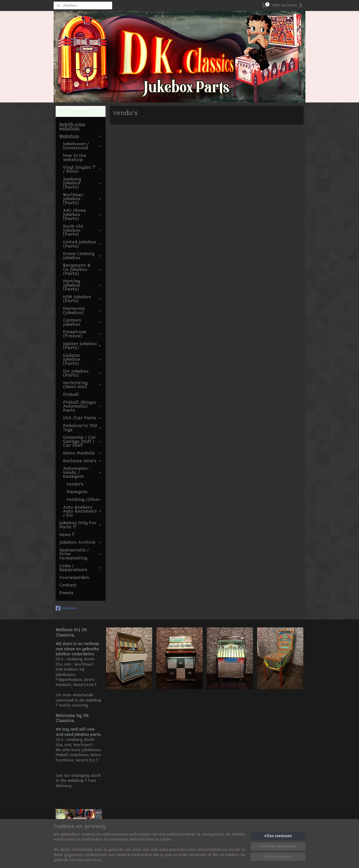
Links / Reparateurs (81, 568)
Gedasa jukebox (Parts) (82, 359)
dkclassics (66, 608)
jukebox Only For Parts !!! (81, 525)
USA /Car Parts (82, 418)
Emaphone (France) (82, 334)
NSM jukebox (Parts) (82, 299)
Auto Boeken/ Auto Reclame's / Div (82, 511)
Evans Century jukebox (82, 256)
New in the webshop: (75, 158)
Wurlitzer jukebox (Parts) (82, 199)
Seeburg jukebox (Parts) (82, 183)
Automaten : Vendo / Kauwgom (82, 472)
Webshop (81, 136)
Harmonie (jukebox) (82, 311)
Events (66, 593)
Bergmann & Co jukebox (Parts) (82, 269)
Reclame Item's (82, 461)
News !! (67, 535)
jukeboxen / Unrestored (82, 146)
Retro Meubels (82, 453)
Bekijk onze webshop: (72, 126)
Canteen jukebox (82, 322)
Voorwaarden (74, 578)
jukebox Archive (81, 542)
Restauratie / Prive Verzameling (81, 554)
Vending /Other (83, 500)
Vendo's (75, 484)
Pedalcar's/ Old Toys (82, 428)
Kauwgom (77, 492)
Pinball (71, 395)
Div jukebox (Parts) (82, 373)
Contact (68, 585)
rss (209, 860)
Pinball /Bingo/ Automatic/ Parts (82, 406)
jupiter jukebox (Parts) (82, 346)
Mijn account (288, 5)
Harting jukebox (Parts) (82, 285)
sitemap (197, 860)
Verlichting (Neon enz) (82, 385)
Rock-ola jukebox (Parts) (82, 230)
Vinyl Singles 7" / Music (82, 169)
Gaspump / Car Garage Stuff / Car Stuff (82, 441)
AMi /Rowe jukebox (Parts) (82, 214)
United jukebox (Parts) (82, 244)
